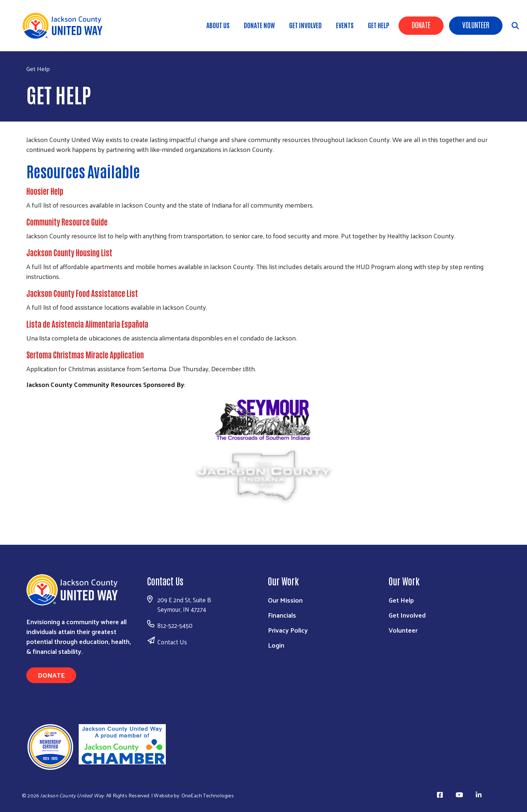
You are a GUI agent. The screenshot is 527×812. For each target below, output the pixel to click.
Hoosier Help (45, 191)
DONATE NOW (259, 25)
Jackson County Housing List (69, 252)
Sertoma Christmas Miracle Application (85, 354)
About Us (218, 25)
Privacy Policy (288, 630)
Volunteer (476, 25)
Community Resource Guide (67, 221)
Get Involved (305, 25)
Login (276, 645)
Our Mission (285, 600)
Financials (282, 615)
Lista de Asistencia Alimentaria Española (87, 324)
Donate (421, 25)
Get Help (379, 25)
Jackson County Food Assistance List (82, 293)
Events (345, 25)
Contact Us (172, 642)
